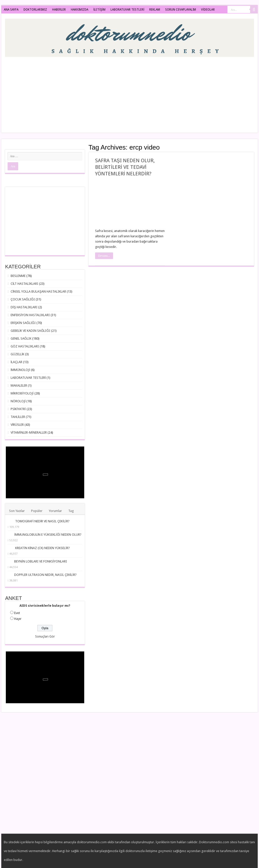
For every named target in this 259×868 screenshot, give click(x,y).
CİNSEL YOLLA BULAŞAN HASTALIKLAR (38, 291)
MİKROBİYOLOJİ (22, 393)
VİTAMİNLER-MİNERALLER (29, 432)
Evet (17, 613)
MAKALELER (19, 385)
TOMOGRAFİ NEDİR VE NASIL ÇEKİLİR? (42, 521)
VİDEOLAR (208, 10)
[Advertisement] (162, 92)
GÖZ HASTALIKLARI (25, 346)
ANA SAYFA (11, 10)
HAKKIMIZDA (80, 10)
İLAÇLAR (17, 362)
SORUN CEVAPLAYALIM (181, 10)
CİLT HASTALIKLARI (25, 284)
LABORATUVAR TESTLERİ (127, 10)
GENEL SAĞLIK (21, 338)
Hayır (18, 619)
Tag (71, 511)
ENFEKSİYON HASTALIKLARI (30, 315)
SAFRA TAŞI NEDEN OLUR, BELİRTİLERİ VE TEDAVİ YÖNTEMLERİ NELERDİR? (125, 167)
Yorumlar (55, 511)
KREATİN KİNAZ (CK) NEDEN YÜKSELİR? (42, 548)
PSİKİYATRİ (18, 409)
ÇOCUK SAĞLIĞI (23, 299)
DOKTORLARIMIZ (35, 10)
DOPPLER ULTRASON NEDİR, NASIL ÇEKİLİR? (45, 575)
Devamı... (104, 256)
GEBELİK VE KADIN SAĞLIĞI (30, 331)
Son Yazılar (17, 511)
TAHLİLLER (18, 417)
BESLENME (18, 276)
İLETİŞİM (99, 10)
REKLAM (155, 10)
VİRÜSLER (17, 425)
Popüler (37, 511)
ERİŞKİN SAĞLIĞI (23, 323)
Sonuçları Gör (45, 636)
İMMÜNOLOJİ (20, 370)
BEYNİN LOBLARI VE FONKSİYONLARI (41, 561)
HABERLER (59, 10)
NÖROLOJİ (18, 401)
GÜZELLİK (18, 354)
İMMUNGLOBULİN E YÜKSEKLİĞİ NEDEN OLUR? (48, 535)
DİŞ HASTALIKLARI (24, 307)
